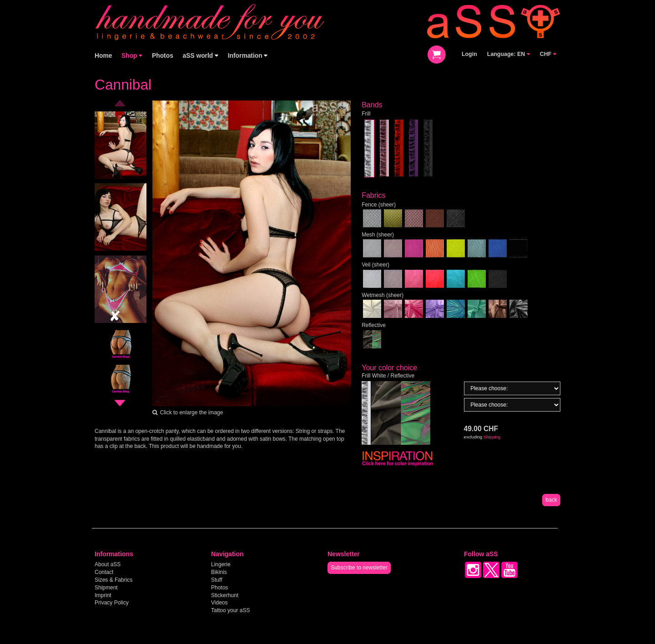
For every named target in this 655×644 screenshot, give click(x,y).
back (551, 500)
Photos (163, 56)
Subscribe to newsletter (359, 568)
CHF (548, 54)
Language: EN (509, 54)
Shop (132, 56)
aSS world (201, 56)
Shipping (492, 437)
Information (248, 56)
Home (103, 56)
